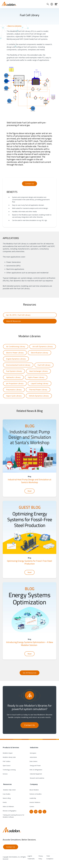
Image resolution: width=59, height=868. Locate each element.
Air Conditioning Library (16, 346)
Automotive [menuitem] (33, 757)
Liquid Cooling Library (40, 383)
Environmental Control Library (18, 365)
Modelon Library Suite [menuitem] (9, 757)
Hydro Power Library (36, 377)
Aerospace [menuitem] (33, 753)
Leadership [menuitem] (33, 798)
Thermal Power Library (38, 390)
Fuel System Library (14, 371)
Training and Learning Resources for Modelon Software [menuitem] (13, 816)
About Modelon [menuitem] (34, 790)
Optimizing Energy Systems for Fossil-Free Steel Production (29, 562)
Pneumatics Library (14, 390)
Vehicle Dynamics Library (39, 396)
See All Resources (30, 673)
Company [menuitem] (34, 784)
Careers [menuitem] (32, 807)
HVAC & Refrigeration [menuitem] (36, 770)
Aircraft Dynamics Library (43, 346)
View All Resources (13, 321)
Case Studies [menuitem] (7, 794)
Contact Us (29, 184)
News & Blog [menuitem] (7, 798)
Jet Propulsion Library (15, 383)
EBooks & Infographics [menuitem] (10, 811)
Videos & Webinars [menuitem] (8, 807)
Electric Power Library (15, 353)
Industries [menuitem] (34, 747)
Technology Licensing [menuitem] (9, 770)
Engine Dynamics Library (16, 359)
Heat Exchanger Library (38, 371)
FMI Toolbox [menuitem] (7, 761)
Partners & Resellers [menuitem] (36, 794)
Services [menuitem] (5, 774)
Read (29, 491)
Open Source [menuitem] (7, 766)
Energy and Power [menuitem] (35, 766)
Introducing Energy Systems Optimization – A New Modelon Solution (30, 644)
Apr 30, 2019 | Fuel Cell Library (18, 315)
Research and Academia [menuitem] (37, 778)
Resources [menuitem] (7, 784)
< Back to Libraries (14, 26)
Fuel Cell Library (44, 365)
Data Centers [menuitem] (33, 761)
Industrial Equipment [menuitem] (36, 774)
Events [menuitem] (5, 802)
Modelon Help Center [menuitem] (9, 790)
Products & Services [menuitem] (11, 747)
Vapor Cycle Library (14, 396)
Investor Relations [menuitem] (35, 802)
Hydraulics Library (13, 377)
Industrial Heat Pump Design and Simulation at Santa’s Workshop (30, 481)
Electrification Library (40, 353)
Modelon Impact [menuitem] (8, 753)
